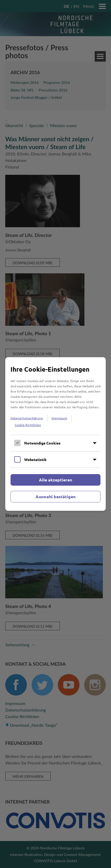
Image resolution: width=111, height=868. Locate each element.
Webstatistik (35, 459)
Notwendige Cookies (42, 443)
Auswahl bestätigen (55, 497)
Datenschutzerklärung (27, 418)
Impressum (59, 418)
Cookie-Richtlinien (28, 425)
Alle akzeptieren (55, 480)
